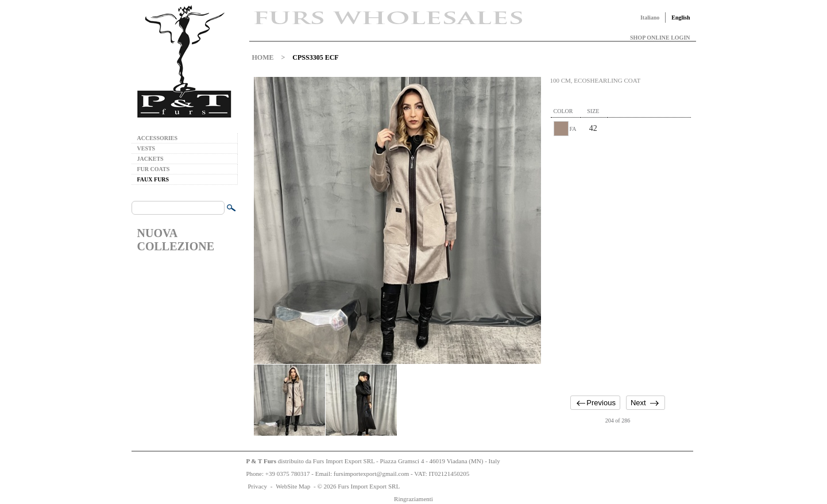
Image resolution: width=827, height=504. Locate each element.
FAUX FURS (153, 179)
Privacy (258, 486)
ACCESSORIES (158, 138)
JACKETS (150, 159)
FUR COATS (154, 169)
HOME (263, 57)
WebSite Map (293, 486)
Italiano (650, 18)
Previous (601, 403)
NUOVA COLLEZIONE (176, 240)
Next (638, 403)
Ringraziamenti (413, 499)
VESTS (146, 148)
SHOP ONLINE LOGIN (660, 38)
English (681, 18)
